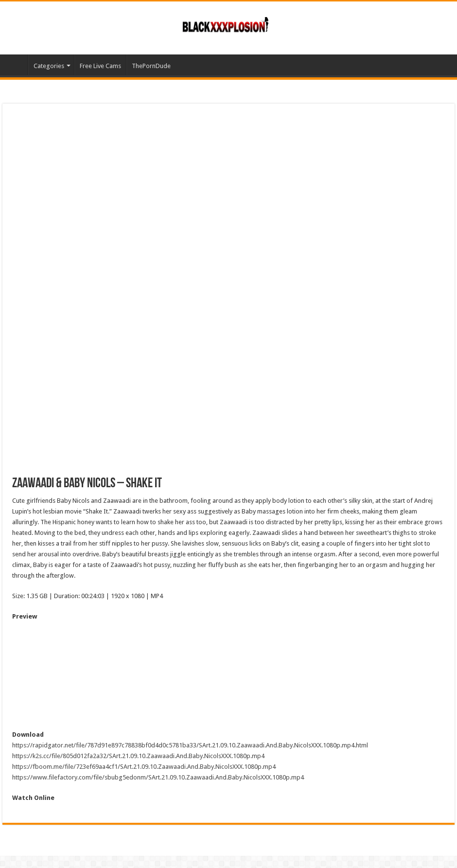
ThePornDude (151, 66)
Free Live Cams (100, 66)
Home (15, 65)
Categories (49, 66)
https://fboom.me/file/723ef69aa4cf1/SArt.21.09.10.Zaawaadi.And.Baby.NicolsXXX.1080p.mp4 (144, 767)
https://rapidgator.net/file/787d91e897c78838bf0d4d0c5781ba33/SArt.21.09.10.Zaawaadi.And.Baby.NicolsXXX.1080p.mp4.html (190, 745)
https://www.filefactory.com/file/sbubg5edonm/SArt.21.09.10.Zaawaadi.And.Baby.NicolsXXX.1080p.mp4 (158, 777)
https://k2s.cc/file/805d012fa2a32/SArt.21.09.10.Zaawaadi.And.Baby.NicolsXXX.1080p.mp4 (138, 756)
